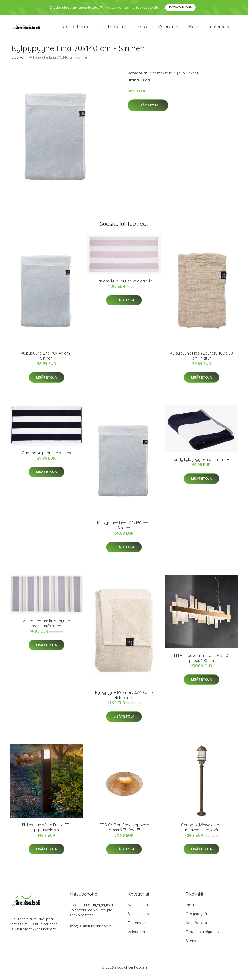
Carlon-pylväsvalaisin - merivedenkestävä (201, 832)
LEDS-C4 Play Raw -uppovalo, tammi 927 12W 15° (124, 832)
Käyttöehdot (196, 927)
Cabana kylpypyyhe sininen (46, 457)
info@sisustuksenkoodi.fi (91, 930)
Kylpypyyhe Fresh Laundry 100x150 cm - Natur (201, 360)
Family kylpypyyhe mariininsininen (201, 464)
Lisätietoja (148, 110)
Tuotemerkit (220, 29)
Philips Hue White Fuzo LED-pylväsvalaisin (46, 832)
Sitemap (193, 945)
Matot (142, 29)
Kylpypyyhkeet (186, 77)
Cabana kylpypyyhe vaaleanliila (124, 285)
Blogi (193, 29)
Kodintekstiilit (114, 29)
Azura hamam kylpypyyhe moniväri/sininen (46, 627)
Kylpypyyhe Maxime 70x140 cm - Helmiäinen (124, 699)
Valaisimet (168, 29)
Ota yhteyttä (196, 918)
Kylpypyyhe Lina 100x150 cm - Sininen (124, 529)
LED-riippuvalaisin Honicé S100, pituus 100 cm (201, 662)
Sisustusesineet (141, 918)
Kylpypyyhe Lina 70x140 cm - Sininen (46, 360)
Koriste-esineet (76, 29)
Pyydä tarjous (180, 7)
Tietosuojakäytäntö (202, 936)
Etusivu (17, 61)
